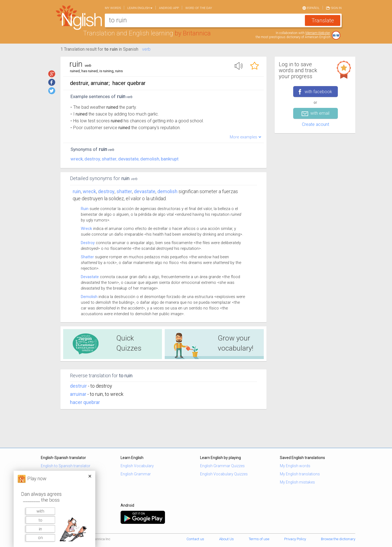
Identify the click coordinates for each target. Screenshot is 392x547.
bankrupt (170, 159)
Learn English (140, 8)
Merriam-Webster (318, 33)
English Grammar (136, 474)
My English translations (300, 474)
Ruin (77, 191)
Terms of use (259, 539)
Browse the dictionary (338, 539)
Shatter (87, 257)
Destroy (88, 243)
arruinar (78, 394)
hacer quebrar (85, 402)
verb (146, 49)
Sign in (334, 8)
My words (113, 8)
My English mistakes (297, 482)
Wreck (86, 229)
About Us (226, 539)
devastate (128, 159)
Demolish (89, 297)
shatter (109, 159)
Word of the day (199, 8)
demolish (150, 159)
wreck (77, 159)
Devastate (90, 277)
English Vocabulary (137, 466)
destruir (78, 386)
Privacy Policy (295, 539)
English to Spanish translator (66, 466)
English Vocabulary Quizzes (224, 474)
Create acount (316, 124)
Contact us (195, 539)
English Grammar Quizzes (222, 466)
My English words (295, 466)
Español (311, 8)
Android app (169, 8)
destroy (92, 159)
